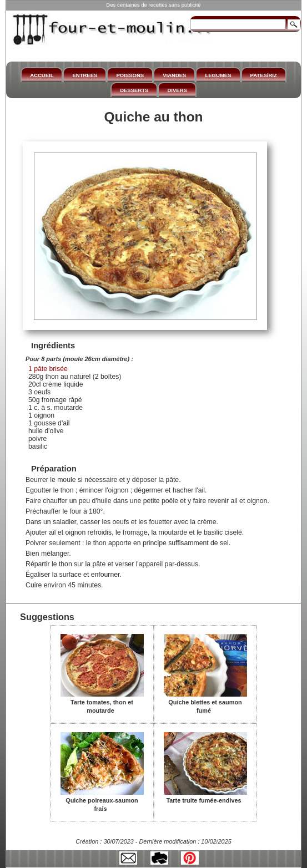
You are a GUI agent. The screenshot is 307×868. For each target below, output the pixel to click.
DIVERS (177, 90)
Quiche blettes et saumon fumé (205, 702)
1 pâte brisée (48, 369)
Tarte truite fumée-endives (205, 796)
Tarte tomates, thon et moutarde (102, 702)
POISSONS (130, 75)
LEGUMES (218, 75)
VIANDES (174, 75)
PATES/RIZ (264, 75)
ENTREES (85, 75)
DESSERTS (134, 90)
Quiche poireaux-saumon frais (102, 801)
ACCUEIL (42, 75)
